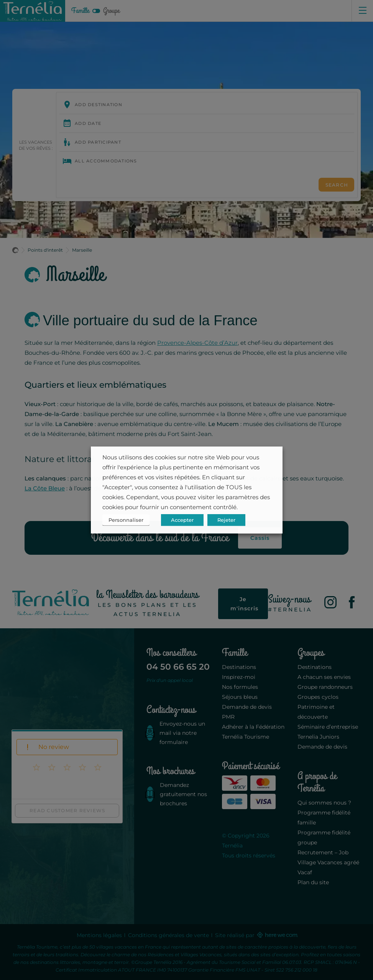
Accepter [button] (182, 520)
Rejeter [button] (226, 520)
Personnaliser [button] (126, 520)
